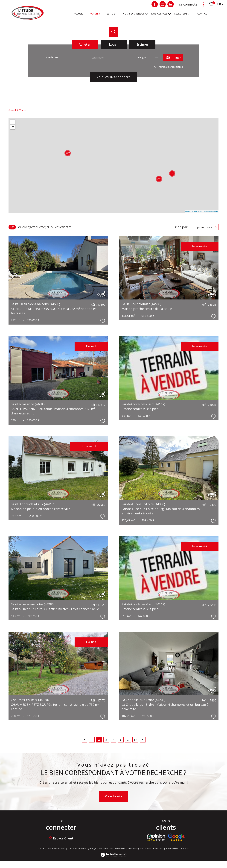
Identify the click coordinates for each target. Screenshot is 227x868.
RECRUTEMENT (182, 14)
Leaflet (188, 211)
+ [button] (13, 122)
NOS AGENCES (159, 14)
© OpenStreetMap (211, 211)
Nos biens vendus (134, 14)
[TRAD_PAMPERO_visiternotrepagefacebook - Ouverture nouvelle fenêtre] (155, 4)
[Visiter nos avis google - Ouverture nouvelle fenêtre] (176, 837)
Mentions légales (135, 849)
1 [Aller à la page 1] (92, 740)
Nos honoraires (106, 849)
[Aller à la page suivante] (143, 740)
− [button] (13, 127)
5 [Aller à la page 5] (121, 740)
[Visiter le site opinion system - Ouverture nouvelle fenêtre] (156, 837)
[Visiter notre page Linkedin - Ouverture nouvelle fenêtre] (171, 4)
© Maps (197, 211)
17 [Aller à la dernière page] (135, 740)
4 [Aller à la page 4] (113, 740)
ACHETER (95, 14)
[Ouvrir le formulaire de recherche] (173, 58)
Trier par (180, 227)
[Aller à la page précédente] (84, 740)
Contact (203, 14)
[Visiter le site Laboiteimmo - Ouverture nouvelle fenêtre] (113, 856)
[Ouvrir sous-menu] (147, 14)
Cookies (185, 849)
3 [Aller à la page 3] (106, 740)
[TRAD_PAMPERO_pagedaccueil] (28, 19)
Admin (148, 849)
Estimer (142, 44)
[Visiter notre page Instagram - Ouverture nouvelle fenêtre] (163, 4)
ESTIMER (111, 14)
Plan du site (120, 849)
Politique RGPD (173, 849)
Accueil (78, 14)
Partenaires (158, 849)
